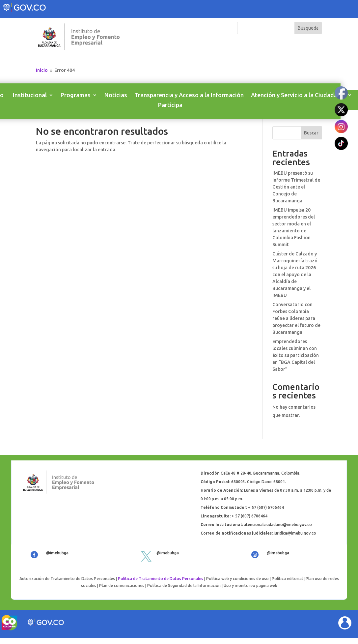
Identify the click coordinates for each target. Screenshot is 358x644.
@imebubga (57, 553)
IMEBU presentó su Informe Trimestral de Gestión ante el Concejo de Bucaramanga (296, 187)
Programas (76, 95)
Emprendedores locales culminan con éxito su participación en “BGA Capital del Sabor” (296, 355)
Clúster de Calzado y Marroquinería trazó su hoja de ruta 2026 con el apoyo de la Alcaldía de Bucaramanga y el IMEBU (295, 275)
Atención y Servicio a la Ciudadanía (298, 95)
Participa (170, 105)
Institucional (30, 95)
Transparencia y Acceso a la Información (189, 95)
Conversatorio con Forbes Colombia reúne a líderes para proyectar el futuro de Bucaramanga (296, 318)
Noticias (116, 95)
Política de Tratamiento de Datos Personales (161, 579)
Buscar (311, 133)
